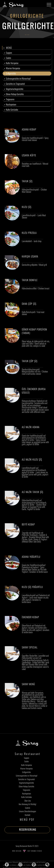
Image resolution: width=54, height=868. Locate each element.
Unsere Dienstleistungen (27, 811)
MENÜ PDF (27, 819)
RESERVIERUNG (28, 830)
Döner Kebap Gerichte (26, 786)
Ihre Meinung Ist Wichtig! (27, 804)
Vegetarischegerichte (26, 783)
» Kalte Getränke (11, 110)
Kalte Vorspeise (27, 765)
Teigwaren (26, 790)
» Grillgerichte (10, 73)
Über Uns (28, 801)
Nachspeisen (27, 793)
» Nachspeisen (10, 104)
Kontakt (27, 815)
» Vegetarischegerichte (14, 89)
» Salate (8, 58)
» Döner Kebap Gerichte (14, 94)
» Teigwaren (9, 99)
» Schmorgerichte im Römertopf (17, 79)
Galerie (28, 808)
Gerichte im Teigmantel (26, 779)
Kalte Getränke (27, 797)
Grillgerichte (26, 772)
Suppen (27, 758)
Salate (26, 761)
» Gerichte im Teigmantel (14, 84)
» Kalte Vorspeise (11, 63)
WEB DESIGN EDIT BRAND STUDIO (27, 851)
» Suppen (8, 53)
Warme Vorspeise (26, 768)
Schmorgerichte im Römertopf (27, 776)
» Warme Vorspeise (12, 68)
